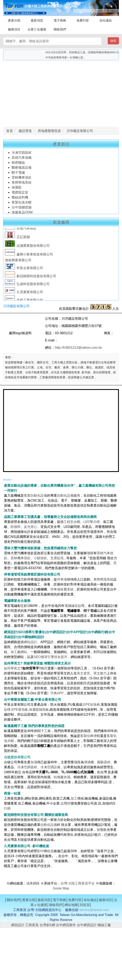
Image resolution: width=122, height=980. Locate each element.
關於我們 (13, 900)
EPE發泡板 (20, 710)
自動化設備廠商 (69, 495)
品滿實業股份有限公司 (27, 247)
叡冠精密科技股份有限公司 (31, 278)
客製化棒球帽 (90, 736)
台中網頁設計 (87, 925)
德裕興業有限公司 (18, 262)
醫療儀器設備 (22, 169)
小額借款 (40, 558)
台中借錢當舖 (22, 209)
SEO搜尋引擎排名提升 (51, 657)
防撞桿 (16, 527)
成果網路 (33, 883)
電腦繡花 (71, 606)
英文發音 (83, 673)
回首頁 (85, 905)
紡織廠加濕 (62, 777)
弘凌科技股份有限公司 (27, 285)
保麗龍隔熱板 (39, 710)
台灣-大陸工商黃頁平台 (78, 883)
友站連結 (106, 20)
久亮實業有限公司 (24, 293)
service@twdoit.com (94, 910)
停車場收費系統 (62, 589)
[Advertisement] (61, 92)
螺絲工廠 (104, 925)
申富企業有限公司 (24, 269)
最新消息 (37, 20)
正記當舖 (17, 238)
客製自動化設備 (35, 495)
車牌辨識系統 (22, 184)
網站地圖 (71, 905)
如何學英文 (12, 668)
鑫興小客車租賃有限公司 (29, 256)
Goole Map (61, 888)
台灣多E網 (47, 925)
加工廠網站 (19, 652)
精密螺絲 (18, 164)
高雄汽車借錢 (22, 159)
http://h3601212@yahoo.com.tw (78, 348)
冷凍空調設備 (50, 767)
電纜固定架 (20, 194)
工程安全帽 (72, 522)
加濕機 (35, 762)
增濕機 (89, 762)
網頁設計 (18, 925)
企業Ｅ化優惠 (37, 29)
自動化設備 (49, 825)
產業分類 (14, 20)
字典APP (57, 693)
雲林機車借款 (22, 179)
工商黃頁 (32, 925)
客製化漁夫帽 (22, 204)
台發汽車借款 (21, 230)
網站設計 (30, 642)
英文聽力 (100, 673)
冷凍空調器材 (22, 154)
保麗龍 (17, 189)
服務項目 (14, 29)
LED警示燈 (92, 522)
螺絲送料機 (20, 199)
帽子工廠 (44, 731)
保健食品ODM (22, 214)
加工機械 (77, 798)
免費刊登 (83, 20)
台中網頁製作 (66, 925)
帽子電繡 (19, 174)
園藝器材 (104, 762)
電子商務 (60, 20)
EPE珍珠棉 (92, 705)
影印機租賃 (45, 851)
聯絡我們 (60, 29)
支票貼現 (57, 558)
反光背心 (30, 527)
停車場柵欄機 (67, 579)
